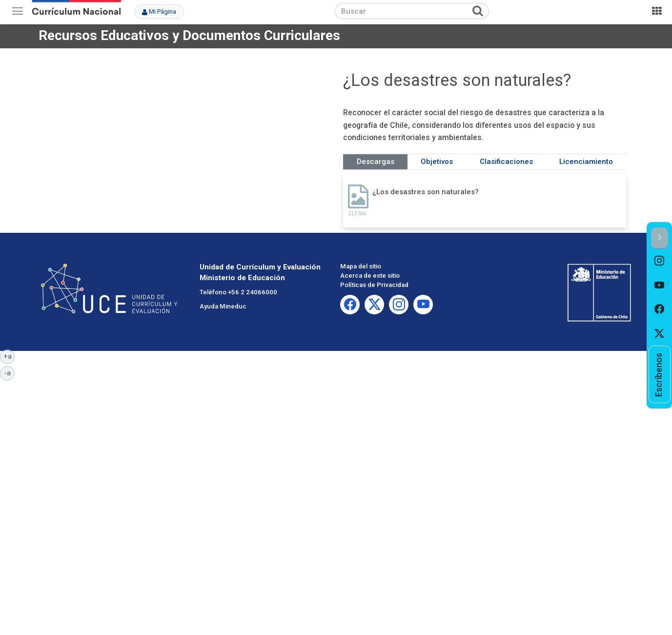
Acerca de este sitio (370, 276)
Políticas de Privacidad (374, 285)
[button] (660, 238)
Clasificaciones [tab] (506, 162)
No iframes (187, 134)
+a (9, 356)
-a (9, 372)
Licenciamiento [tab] (586, 162)
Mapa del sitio (361, 266)
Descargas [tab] (376, 162)
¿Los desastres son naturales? (426, 192)
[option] (660, 261)
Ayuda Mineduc (223, 306)
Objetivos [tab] (437, 162)
